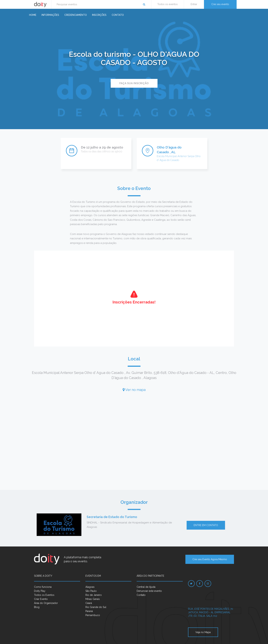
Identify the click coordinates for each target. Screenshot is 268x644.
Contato (118, 15)
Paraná (89, 611)
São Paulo (91, 591)
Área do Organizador (46, 603)
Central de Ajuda (146, 587)
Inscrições (99, 15)
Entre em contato (206, 525)
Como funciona (43, 587)
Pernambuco (93, 615)
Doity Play (40, 591)
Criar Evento (41, 599)
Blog (37, 607)
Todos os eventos (167, 4)
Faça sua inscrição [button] (134, 83)
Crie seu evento (220, 4)
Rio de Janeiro (94, 595)
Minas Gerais (93, 599)
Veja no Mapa (203, 632)
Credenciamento (76, 15)
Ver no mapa (134, 390)
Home (33, 15)
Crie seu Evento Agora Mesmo (210, 559)
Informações (50, 15)
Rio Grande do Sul (96, 607)
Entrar (194, 4)
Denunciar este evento (149, 591)
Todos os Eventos (44, 595)
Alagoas (90, 587)
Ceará (89, 603)
